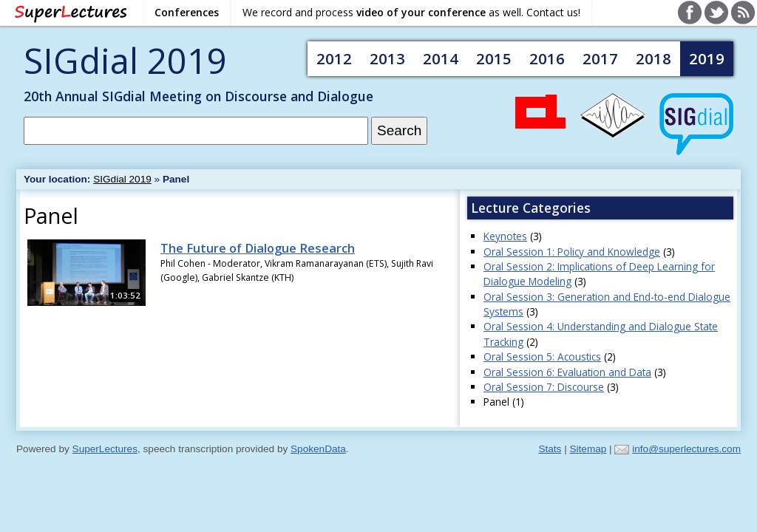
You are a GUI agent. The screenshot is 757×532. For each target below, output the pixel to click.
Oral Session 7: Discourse (544, 387)
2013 (387, 58)
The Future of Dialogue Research (258, 248)
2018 (654, 58)
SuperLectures (105, 449)
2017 (600, 58)
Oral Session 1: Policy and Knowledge (572, 252)
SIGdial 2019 (125, 60)
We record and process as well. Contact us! (411, 12)
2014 (441, 58)
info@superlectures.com (686, 449)
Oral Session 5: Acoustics (542, 357)
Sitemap (588, 449)
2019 (707, 58)
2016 (547, 58)
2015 (494, 58)
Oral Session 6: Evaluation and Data (567, 372)
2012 (334, 58)
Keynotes (505, 236)
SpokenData (318, 449)
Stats (550, 449)
